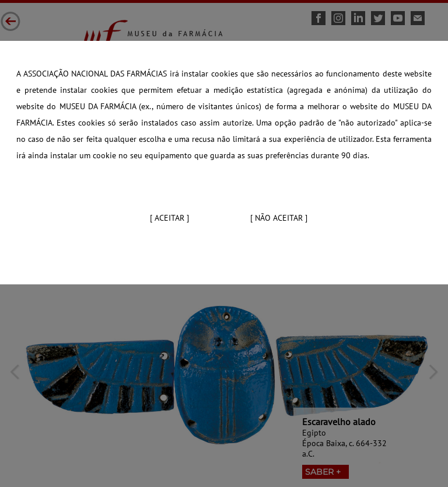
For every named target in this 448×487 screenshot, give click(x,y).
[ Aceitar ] (169, 218)
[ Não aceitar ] (279, 218)
